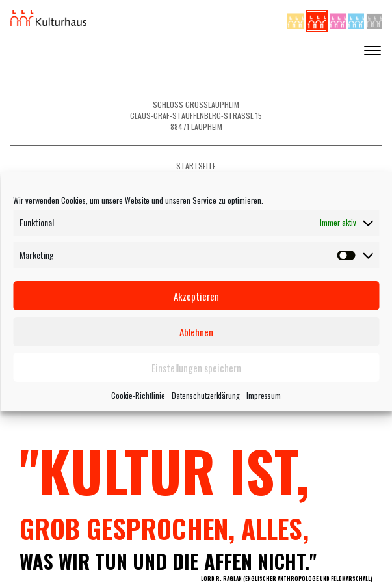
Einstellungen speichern (196, 368)
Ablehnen (196, 332)
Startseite (196, 166)
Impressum (264, 395)
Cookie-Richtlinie (138, 395)
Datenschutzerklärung (206, 395)
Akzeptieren (196, 296)
